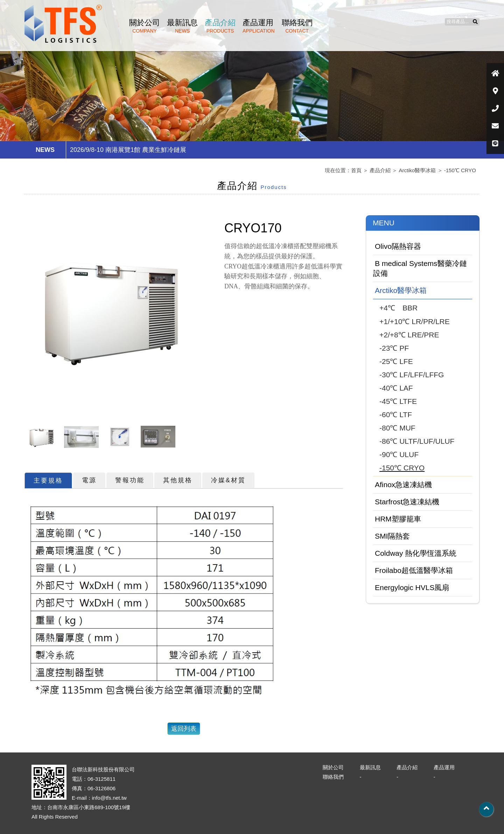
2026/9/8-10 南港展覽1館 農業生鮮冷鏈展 (128, 150)
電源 (89, 480)
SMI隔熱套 (392, 536)
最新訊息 (182, 26)
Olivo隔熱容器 (398, 246)
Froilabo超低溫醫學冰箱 (414, 570)
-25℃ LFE (396, 361)
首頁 (356, 170)
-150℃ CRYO (460, 170)
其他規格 (178, 480)
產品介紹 (220, 26)
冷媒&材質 (228, 480)
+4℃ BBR (398, 308)
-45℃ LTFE (398, 401)
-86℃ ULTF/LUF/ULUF (417, 441)
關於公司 (145, 26)
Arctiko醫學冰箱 (418, 170)
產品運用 (259, 26)
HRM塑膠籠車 (398, 519)
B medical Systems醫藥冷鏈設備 (420, 268)
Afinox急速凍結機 (403, 485)
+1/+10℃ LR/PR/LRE (415, 321)
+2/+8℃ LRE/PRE (409, 335)
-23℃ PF (394, 348)
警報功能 (130, 480)
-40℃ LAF (396, 388)
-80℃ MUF (397, 428)
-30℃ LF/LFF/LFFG (412, 375)
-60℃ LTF (396, 415)
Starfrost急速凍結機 (407, 502)
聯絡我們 (297, 26)
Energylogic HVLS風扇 (412, 587)
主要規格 (48, 481)
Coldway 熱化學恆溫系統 (416, 553)
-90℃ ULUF (399, 454)
